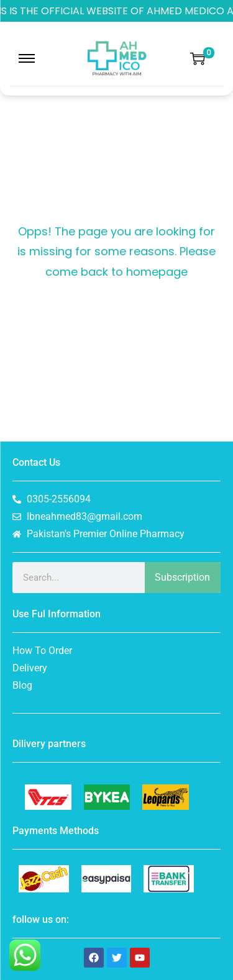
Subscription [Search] (182, 577)
